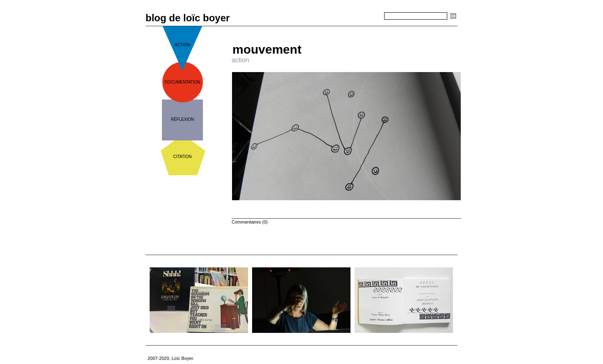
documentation (183, 82)
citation (182, 157)
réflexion (183, 119)
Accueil (350, 29)
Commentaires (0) (250, 222)
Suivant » (373, 29)
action (182, 45)
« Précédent (323, 29)
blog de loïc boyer (188, 18)
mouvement (267, 49)
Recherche (369, 16)
